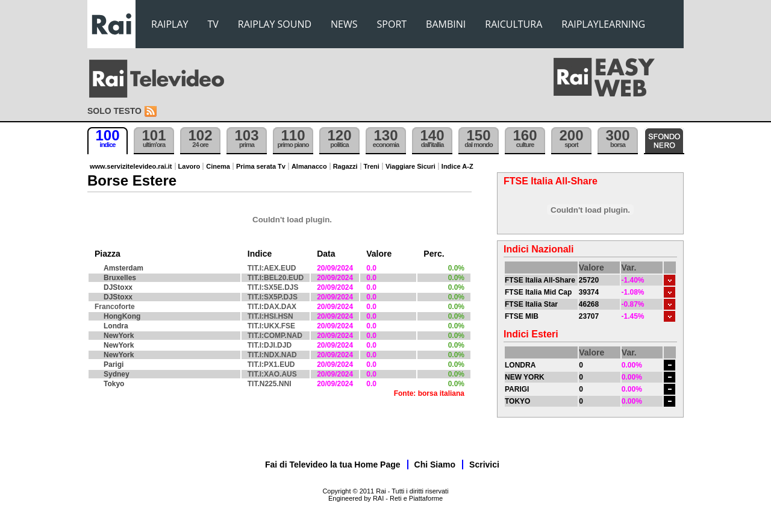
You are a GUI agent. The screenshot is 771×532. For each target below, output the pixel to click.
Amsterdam (123, 268)
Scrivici (484, 465)
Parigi (114, 365)
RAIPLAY (170, 24)
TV (213, 24)
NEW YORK (525, 377)
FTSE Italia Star (531, 304)
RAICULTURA (513, 24)
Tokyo (114, 384)
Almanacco (309, 166)
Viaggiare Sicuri (410, 166)
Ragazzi (345, 166)
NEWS (344, 24)
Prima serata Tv (261, 166)
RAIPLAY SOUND (275, 24)
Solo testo (114, 111)
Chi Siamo (435, 465)
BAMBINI (446, 24)
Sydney (117, 374)
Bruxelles (120, 278)
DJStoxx (118, 287)
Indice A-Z (457, 166)
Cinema (218, 166)
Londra (116, 326)
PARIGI (517, 389)
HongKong (122, 316)
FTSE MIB (522, 316)
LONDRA (520, 365)
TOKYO (517, 401)
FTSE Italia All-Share (540, 280)
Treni (372, 166)
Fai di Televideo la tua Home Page (333, 465)
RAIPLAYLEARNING (603, 24)
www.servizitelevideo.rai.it (131, 166)
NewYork (119, 336)
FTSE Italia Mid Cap (538, 292)
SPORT (392, 24)
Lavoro (189, 166)
